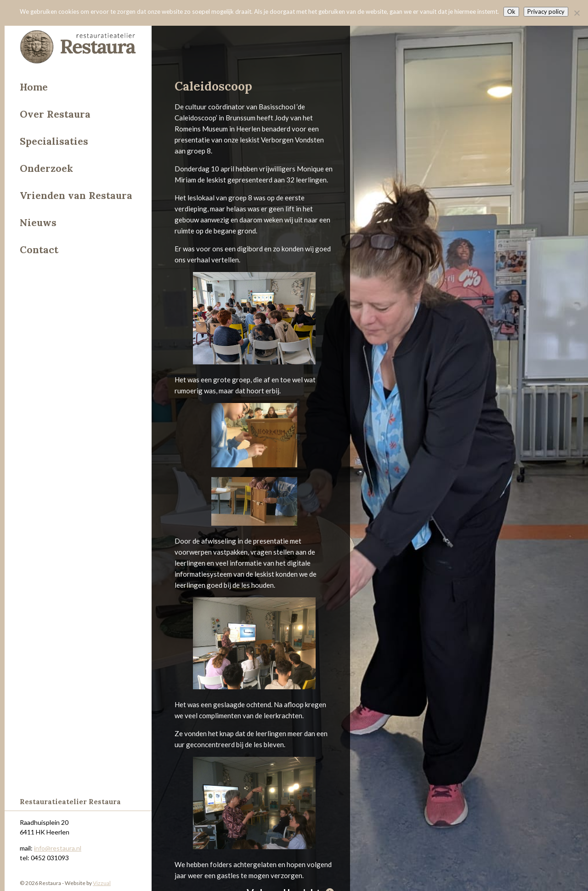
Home (34, 87)
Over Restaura (55, 114)
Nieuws (38, 223)
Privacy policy (546, 11)
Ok (511, 11)
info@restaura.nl (58, 848)
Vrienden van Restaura (76, 196)
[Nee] (577, 13)
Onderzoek (46, 168)
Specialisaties (54, 141)
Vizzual (102, 883)
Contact (39, 250)
